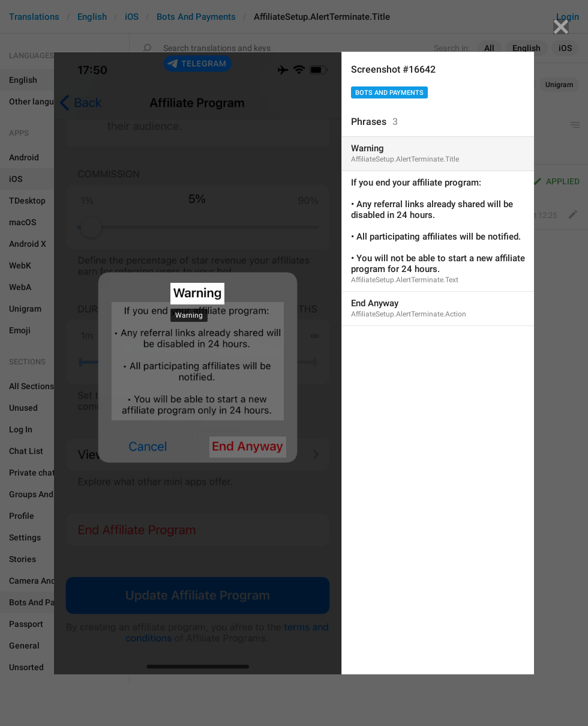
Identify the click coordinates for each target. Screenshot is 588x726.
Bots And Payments (389, 93)
